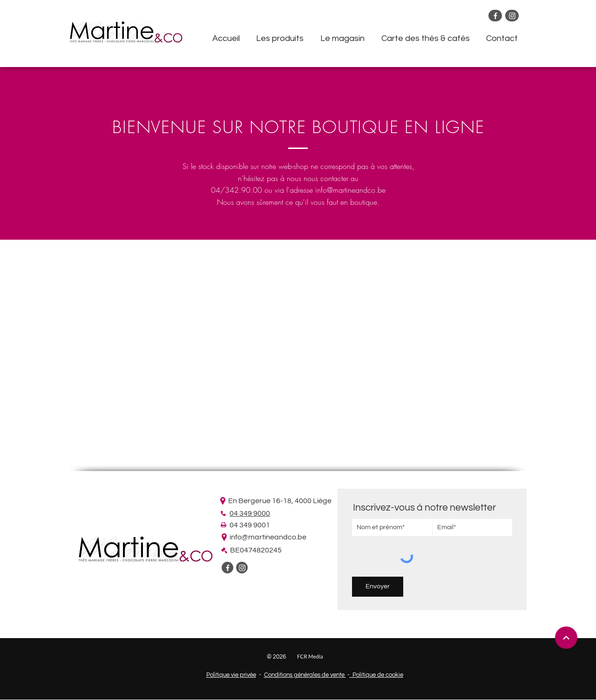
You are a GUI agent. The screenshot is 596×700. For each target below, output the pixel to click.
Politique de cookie (376, 675)
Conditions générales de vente (305, 675)
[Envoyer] (378, 587)
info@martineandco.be (350, 190)
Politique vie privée (231, 675)
